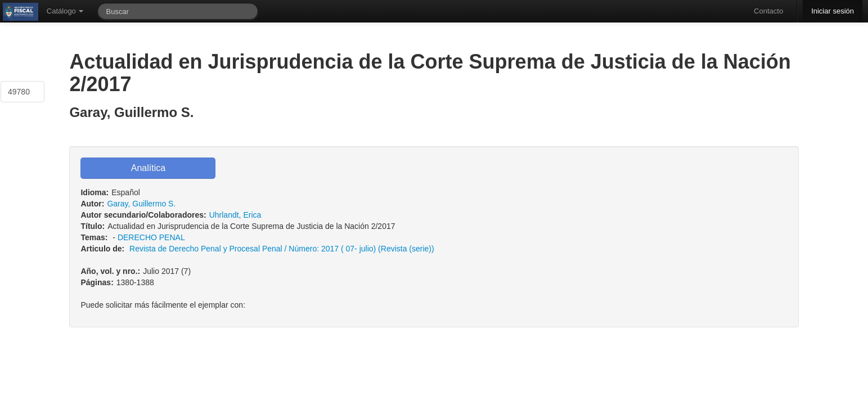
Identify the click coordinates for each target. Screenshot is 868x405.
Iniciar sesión (833, 11)
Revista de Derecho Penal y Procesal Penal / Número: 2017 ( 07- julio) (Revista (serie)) (282, 249)
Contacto (768, 11)
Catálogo (65, 11)
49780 (19, 92)
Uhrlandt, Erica (235, 215)
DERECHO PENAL (151, 237)
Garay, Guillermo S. (141, 204)
